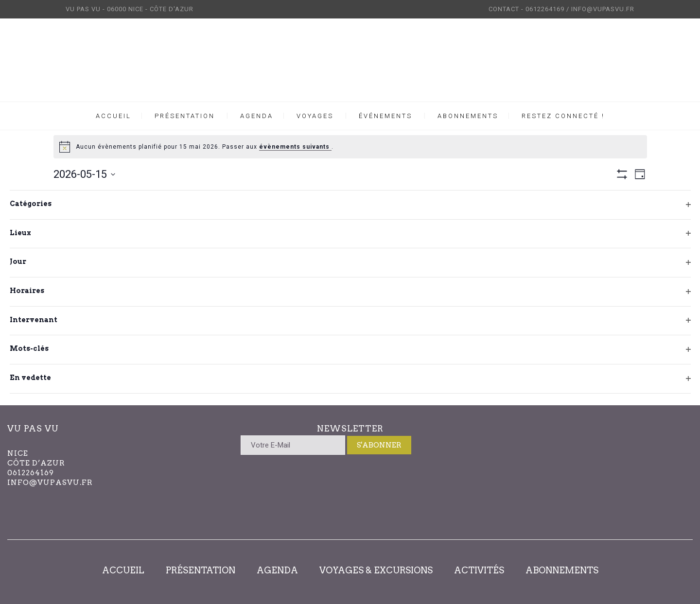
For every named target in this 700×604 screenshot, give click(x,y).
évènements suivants (295, 147)
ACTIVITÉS (479, 570)
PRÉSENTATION (201, 570)
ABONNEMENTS (562, 570)
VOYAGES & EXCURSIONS (376, 570)
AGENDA (277, 570)
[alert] (350, 147)
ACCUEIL (123, 570)
